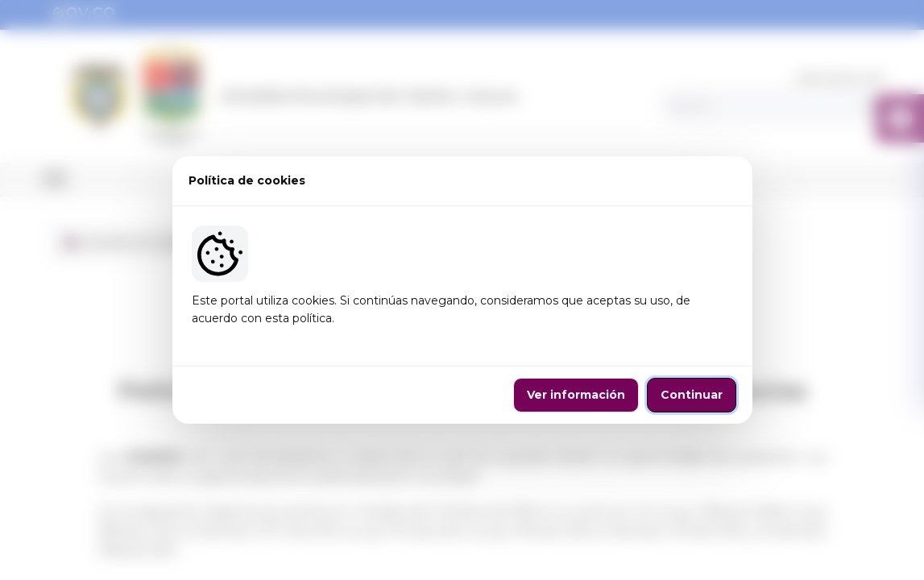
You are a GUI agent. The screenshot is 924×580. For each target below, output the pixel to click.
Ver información (576, 395)
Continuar (692, 395)
